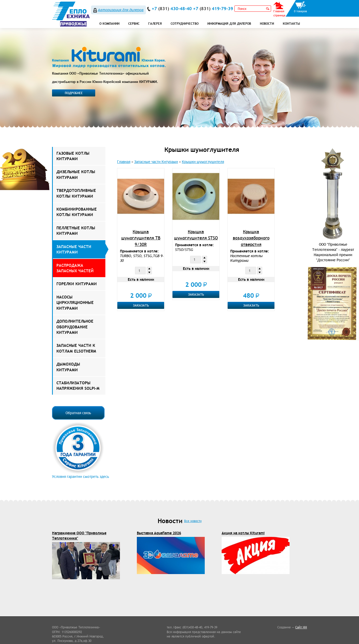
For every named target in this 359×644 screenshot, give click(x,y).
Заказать (141, 305)
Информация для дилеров (229, 24)
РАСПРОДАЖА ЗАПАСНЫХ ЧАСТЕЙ (75, 268)
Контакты (291, 24)
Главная (124, 162)
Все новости (193, 521)
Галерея (155, 24)
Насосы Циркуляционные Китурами (75, 303)
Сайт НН (301, 627)
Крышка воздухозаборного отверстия (251, 238)
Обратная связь (78, 413)
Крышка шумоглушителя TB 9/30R (141, 238)
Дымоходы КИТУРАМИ (68, 367)
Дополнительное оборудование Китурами (75, 327)
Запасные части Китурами (74, 249)
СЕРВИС (134, 24)
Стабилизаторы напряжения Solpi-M (78, 386)
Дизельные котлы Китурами (76, 174)
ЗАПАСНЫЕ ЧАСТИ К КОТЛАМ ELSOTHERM (76, 348)
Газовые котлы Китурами (73, 156)
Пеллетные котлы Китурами (76, 231)
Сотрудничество (185, 24)
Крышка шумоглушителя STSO (196, 235)
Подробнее (74, 93)
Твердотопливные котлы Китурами (76, 193)
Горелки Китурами (77, 284)
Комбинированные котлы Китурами (77, 212)
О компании (109, 24)
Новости (267, 24)
